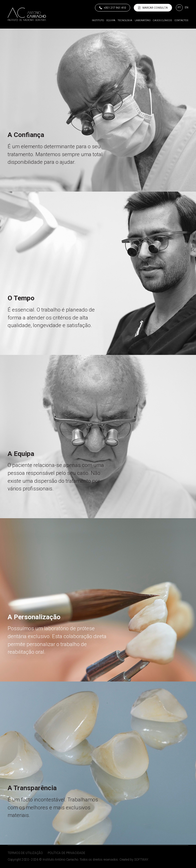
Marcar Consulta (153, 8)
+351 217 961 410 (113, 8)
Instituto (98, 20)
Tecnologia (125, 20)
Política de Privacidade (66, 853)
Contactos (181, 20)
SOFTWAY (141, 860)
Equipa (111, 20)
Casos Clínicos (162, 20)
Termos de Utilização (25, 853)
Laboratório (143, 20)
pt (179, 8)
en (187, 8)
